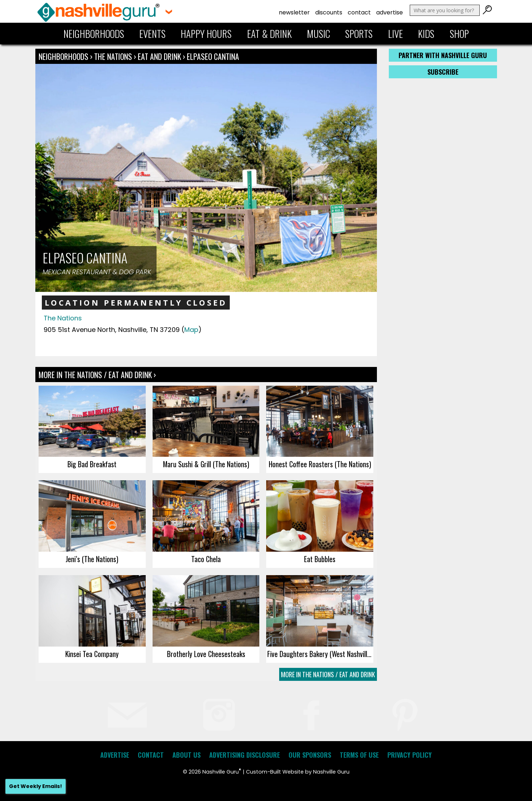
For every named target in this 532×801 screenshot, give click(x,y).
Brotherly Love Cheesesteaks (206, 654)
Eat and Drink (159, 56)
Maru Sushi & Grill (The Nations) (206, 464)
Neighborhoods (94, 34)
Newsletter (294, 12)
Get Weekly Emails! (36, 786)
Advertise (390, 12)
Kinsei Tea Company (92, 654)
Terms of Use (359, 755)
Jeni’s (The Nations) (92, 559)
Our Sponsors (310, 755)
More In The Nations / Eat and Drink (328, 674)
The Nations (114, 56)
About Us (186, 755)
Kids (426, 34)
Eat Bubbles (320, 559)
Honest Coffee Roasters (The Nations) (320, 464)
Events (152, 34)
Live (395, 34)
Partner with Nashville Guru (443, 55)
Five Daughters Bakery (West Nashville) (320, 654)
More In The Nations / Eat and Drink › (97, 375)
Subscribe (443, 72)
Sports (359, 34)
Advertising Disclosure (245, 755)
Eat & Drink (269, 34)
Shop (459, 34)
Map (191, 330)
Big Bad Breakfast (92, 464)
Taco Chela (206, 559)
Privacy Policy (410, 755)
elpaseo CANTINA (213, 56)
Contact (359, 12)
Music (318, 34)
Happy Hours (206, 34)
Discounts (329, 12)
